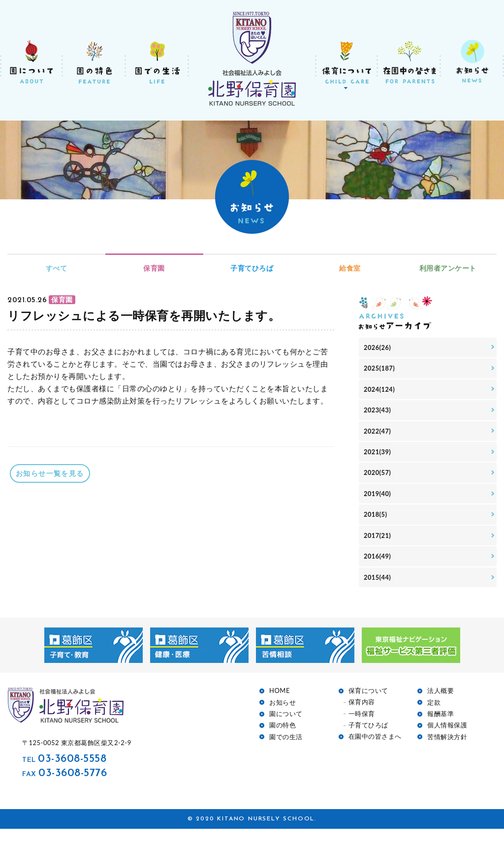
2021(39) (378, 459)
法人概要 (441, 708)
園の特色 (283, 742)
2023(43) (378, 415)
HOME (280, 708)
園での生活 (286, 754)
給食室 (350, 268)
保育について (368, 708)
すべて (57, 268)
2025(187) (381, 370)
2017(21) (378, 549)
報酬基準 (441, 731)
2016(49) (378, 571)
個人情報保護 (447, 742)
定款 (434, 719)
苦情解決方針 (447, 754)
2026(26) (378, 348)
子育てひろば (252, 268)
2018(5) (377, 526)
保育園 (154, 268)
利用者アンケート (448, 268)
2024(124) (381, 392)
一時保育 (362, 731)
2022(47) (378, 437)
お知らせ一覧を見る (52, 473)
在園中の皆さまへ (375, 754)
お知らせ (283, 719)
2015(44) (378, 593)
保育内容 (362, 719)
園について (286, 731)
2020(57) (378, 482)
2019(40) (378, 504)
